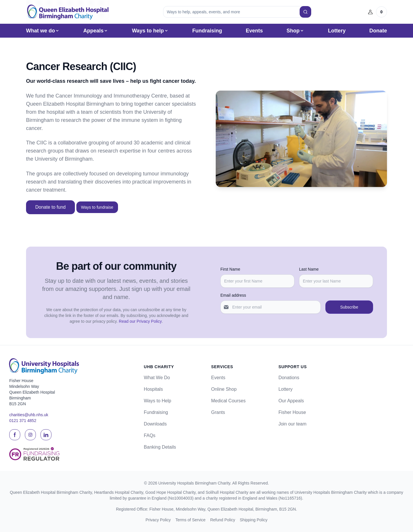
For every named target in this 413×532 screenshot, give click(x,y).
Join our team (293, 424)
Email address (233, 295)
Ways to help (150, 31)
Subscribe (349, 307)
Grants (218, 412)
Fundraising (207, 31)
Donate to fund (50, 207)
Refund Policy (223, 520)
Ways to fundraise (97, 207)
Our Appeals (291, 401)
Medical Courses (228, 401)
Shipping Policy (254, 520)
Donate (378, 31)
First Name (230, 269)
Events (254, 31)
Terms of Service (190, 520)
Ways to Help (157, 401)
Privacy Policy (158, 520)
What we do (43, 31)
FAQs (150, 435)
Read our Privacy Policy (140, 321)
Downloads (155, 424)
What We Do (157, 378)
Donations (289, 378)
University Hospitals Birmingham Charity (194, 483)
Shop (295, 31)
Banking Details (160, 447)
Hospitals (153, 389)
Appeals (96, 31)
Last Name (309, 269)
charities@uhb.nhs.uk (29, 415)
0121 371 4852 (23, 421)
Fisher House (292, 412)
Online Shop (224, 389)
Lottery (337, 31)
